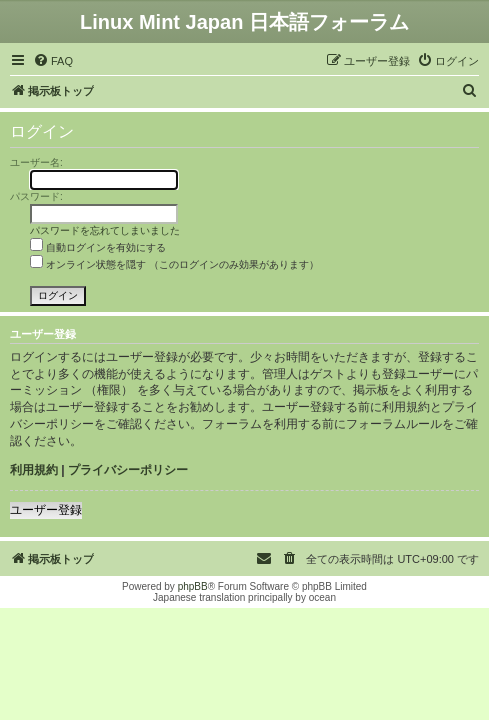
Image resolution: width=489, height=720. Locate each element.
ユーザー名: (36, 162)
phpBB (193, 586)
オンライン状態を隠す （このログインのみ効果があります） (174, 264)
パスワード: (36, 196)
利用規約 (34, 470)
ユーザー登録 (46, 510)
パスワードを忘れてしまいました (105, 230)
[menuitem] (53, 61)
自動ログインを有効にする (98, 247)
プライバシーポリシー (128, 470)
